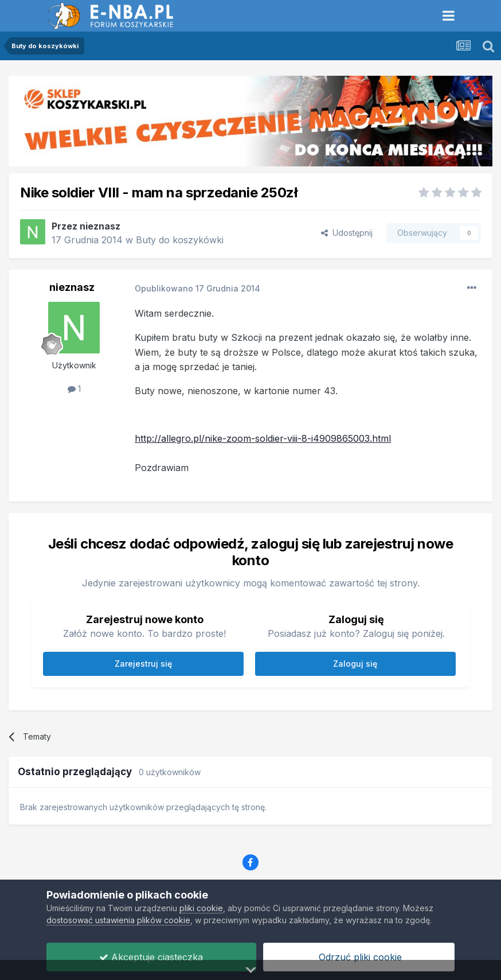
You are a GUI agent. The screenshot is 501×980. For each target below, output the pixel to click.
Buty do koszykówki (180, 240)
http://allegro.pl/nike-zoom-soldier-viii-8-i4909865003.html (263, 438)
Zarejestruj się (143, 664)
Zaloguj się (355, 664)
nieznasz (100, 226)
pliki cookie (201, 908)
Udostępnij (347, 233)
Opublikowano (197, 288)
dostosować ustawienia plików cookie (118, 920)
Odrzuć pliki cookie (359, 957)
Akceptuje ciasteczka (151, 957)
